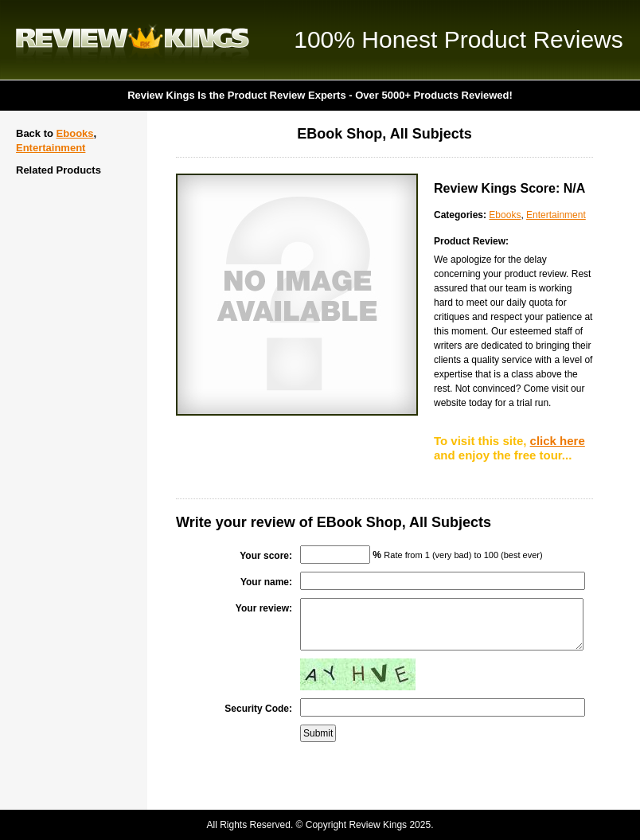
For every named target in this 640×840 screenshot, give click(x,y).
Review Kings (133, 40)
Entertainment (51, 148)
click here (558, 441)
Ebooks (75, 133)
